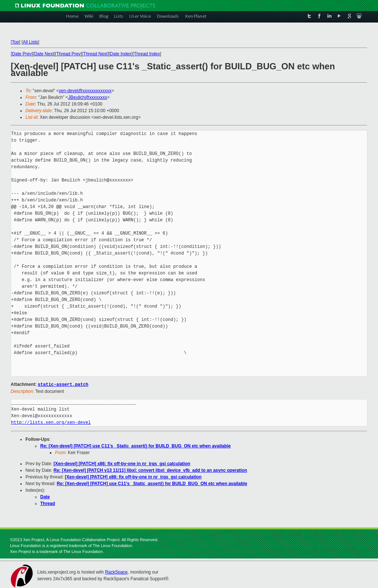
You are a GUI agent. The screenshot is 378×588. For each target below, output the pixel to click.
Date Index (121, 54)
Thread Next (95, 54)
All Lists (30, 42)
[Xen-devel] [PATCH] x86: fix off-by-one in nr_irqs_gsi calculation (122, 463)
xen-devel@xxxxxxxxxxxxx (85, 91)
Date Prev (22, 54)
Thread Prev (68, 54)
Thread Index (147, 54)
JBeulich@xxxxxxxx (88, 97)
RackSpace (116, 572)
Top (15, 42)
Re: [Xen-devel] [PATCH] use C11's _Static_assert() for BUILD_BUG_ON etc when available (135, 446)
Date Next (44, 54)
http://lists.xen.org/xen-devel (51, 422)
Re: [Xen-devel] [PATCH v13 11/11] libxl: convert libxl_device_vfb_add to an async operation (150, 470)
